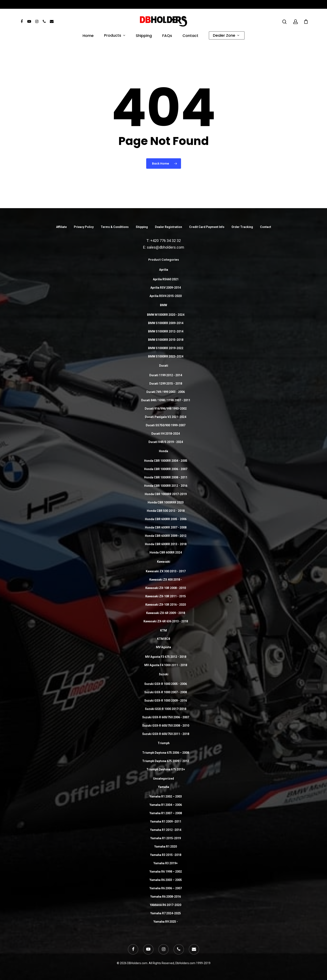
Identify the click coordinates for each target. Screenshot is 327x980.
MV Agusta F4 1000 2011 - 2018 (166, 665)
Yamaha (164, 787)
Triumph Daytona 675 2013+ (166, 769)
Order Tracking (242, 227)
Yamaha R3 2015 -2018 (166, 855)
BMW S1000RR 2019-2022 (166, 348)
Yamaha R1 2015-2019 (166, 838)
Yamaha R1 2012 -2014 (166, 830)
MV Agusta (163, 647)
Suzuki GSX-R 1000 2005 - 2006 (166, 684)
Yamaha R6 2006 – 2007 (166, 888)
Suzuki (164, 674)
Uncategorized (163, 779)
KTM (163, 630)
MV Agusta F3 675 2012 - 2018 (166, 657)
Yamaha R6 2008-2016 (166, 897)
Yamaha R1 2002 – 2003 (166, 796)
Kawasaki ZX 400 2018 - (166, 580)
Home (88, 36)
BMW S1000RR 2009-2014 (166, 323)
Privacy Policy (84, 227)
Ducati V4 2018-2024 (166, 434)
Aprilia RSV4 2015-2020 (166, 296)
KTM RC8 (163, 639)
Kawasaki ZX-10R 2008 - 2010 (166, 588)
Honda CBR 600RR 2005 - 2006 (166, 519)
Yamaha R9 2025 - (166, 922)
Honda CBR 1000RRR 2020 (166, 502)
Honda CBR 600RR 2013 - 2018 (166, 544)
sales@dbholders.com (165, 247)
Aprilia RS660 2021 (166, 279)
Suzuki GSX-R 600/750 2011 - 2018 (166, 734)
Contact (190, 36)
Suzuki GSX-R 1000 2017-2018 (166, 709)
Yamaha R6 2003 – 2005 (166, 880)
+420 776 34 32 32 (166, 241)
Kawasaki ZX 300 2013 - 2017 (166, 571)
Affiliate (61, 227)
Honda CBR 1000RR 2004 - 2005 (166, 461)
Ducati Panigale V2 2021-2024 (166, 417)
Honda (163, 451)
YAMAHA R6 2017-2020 (166, 905)
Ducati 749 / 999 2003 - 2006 (166, 392)
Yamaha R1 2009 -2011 (166, 821)
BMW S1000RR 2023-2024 (166, 356)
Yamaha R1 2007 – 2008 (166, 813)
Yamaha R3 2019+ (166, 863)
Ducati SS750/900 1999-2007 (166, 425)
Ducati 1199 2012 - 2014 (166, 375)
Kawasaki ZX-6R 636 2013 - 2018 (166, 621)
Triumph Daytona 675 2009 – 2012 (166, 761)
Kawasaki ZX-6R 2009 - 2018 (166, 613)
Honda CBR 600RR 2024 (166, 552)
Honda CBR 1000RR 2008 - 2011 (166, 477)
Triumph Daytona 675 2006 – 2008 (166, 753)
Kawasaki (164, 562)
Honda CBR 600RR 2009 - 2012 (166, 536)
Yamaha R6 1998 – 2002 (166, 872)
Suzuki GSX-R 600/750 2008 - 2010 (166, 726)
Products (114, 36)
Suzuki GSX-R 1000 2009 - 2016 (166, 701)
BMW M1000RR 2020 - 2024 (166, 315)
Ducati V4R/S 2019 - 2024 (166, 442)
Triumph (164, 743)
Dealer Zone (226, 36)
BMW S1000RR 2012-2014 (166, 331)
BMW (163, 305)
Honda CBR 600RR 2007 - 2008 (166, 527)
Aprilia (164, 270)
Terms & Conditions (115, 227)
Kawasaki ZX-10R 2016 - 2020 (166, 605)
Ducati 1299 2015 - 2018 (166, 384)
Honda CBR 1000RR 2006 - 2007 (166, 469)
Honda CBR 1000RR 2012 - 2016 (166, 486)
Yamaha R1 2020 (166, 847)
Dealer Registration (169, 227)
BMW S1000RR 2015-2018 (166, 340)
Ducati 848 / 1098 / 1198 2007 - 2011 (166, 400)
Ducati (164, 366)
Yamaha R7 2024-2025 (166, 913)
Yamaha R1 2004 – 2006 (166, 805)
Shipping (144, 36)
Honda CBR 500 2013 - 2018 (166, 511)
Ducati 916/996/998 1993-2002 (166, 409)
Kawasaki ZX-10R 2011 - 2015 (166, 596)
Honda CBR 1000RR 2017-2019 (166, 494)
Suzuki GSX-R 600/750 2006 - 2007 (166, 717)
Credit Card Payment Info (207, 227)
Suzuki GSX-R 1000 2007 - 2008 (166, 692)
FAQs (167, 36)
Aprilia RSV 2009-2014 (166, 288)
